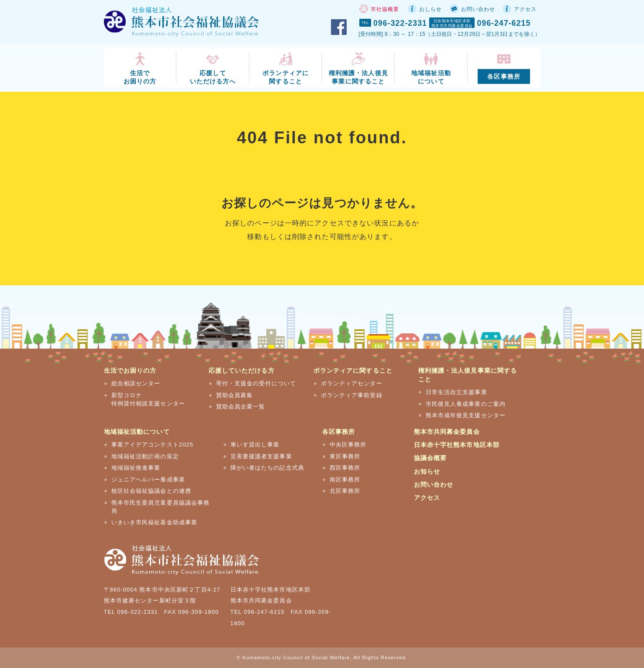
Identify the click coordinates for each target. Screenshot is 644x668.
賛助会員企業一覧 (241, 407)
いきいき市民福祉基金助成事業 (155, 522)
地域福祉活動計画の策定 (145, 456)
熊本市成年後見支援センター (466, 415)
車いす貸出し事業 (255, 445)
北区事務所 (345, 491)
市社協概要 (385, 9)
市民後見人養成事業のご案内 (466, 404)
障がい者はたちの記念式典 (267, 468)
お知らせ (427, 471)
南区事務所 (345, 479)
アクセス (525, 9)
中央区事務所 (348, 445)
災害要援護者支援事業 (261, 456)
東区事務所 (345, 456)
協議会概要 (430, 458)
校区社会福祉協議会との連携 (152, 491)
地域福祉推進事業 (136, 468)
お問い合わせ (478, 9)
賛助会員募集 (235, 395)
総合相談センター (136, 383)
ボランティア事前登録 (352, 395)
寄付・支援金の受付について (256, 383)
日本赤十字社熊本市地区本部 (457, 445)
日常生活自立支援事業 (456, 392)
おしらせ (430, 9)
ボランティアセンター (352, 383)
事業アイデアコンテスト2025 (153, 445)
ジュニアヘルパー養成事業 (148, 479)
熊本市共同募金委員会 (447, 432)
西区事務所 (345, 468)
